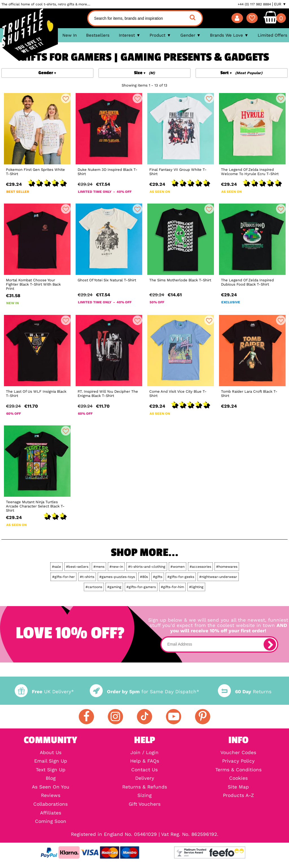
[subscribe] (270, 644)
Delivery (145, 778)
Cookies (238, 778)
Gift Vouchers (145, 804)
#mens (99, 567)
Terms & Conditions (238, 770)
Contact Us (144, 770)
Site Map (238, 787)
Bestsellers (98, 35)
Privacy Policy (238, 761)
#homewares (227, 567)
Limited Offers (272, 35)
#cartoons (94, 587)
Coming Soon (51, 822)
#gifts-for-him (172, 587)
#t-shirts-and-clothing (147, 567)
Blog (51, 778)
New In (70, 35)
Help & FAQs (145, 761)
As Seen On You (51, 787)
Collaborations (51, 804)
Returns (245, 692)
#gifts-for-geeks (181, 577)
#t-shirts (87, 577)
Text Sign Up (51, 770)
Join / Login (144, 753)
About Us (51, 753)
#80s (144, 577)
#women (178, 567)
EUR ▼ (280, 4)
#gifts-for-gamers (141, 587)
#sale (56, 567)
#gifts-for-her (64, 577)
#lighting (196, 587)
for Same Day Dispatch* (144, 692)
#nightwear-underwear (218, 577)
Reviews (51, 796)
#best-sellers (77, 567)
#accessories (200, 567)
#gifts (158, 577)
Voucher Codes (238, 753)
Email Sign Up (51, 761)
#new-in (116, 567)
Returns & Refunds (145, 787)
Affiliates (51, 813)
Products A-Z (238, 796)
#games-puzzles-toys (117, 577)
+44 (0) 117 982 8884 (254, 4)
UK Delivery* (44, 692)
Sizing (144, 796)
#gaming (114, 587)
